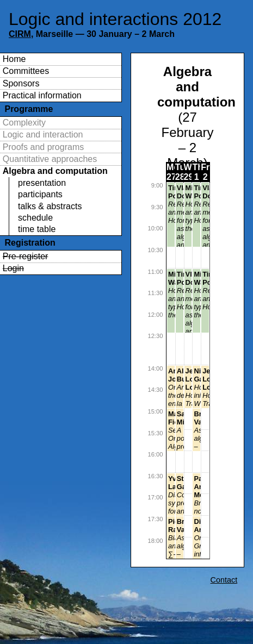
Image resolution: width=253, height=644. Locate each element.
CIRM (20, 34)
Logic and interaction (43, 135)
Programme (29, 109)
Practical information (42, 95)
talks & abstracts (50, 206)
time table (37, 229)
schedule (35, 218)
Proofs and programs (43, 147)
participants (40, 194)
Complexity (24, 123)
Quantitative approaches (50, 159)
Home (14, 59)
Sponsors (21, 83)
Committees (26, 71)
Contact (224, 580)
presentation (42, 183)
